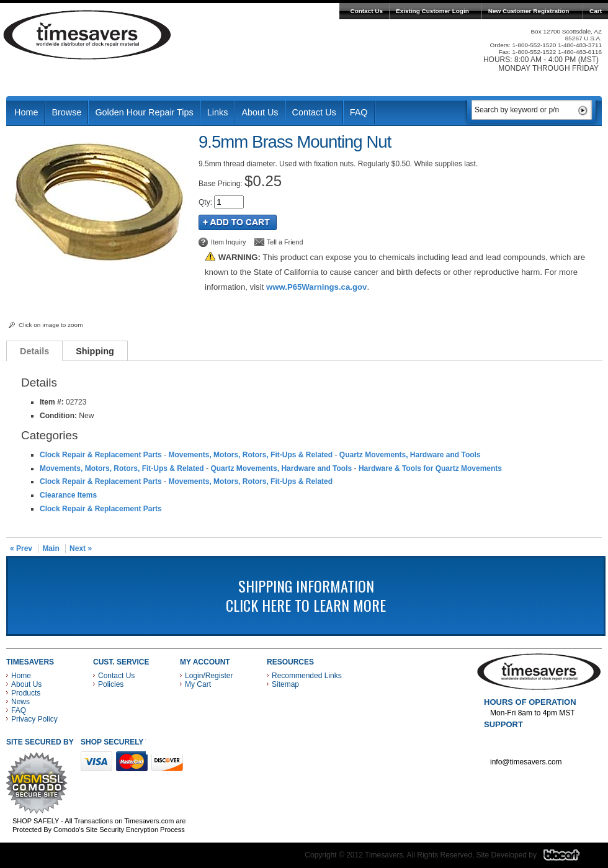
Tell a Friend (285, 242)
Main (51, 548)
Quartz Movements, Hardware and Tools (410, 455)
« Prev (21, 548)
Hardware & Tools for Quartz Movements (430, 468)
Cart (596, 11)
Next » (81, 548)
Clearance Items (68, 495)
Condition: (58, 416)
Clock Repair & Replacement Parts (101, 455)
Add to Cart (238, 222)
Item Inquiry (228, 242)
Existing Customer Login (432, 11)
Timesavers (87, 35)
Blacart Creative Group (569, 858)
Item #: (53, 402)
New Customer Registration (529, 11)
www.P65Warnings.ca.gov (316, 287)
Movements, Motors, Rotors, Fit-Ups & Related (250, 455)
